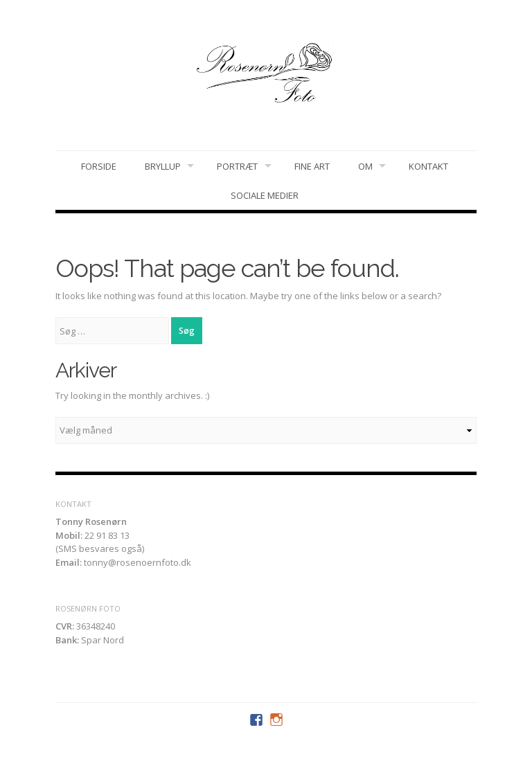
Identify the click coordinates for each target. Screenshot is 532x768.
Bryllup (163, 166)
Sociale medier (265, 195)
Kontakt (428, 166)
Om (365, 166)
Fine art (312, 166)
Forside (99, 166)
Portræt (237, 166)
